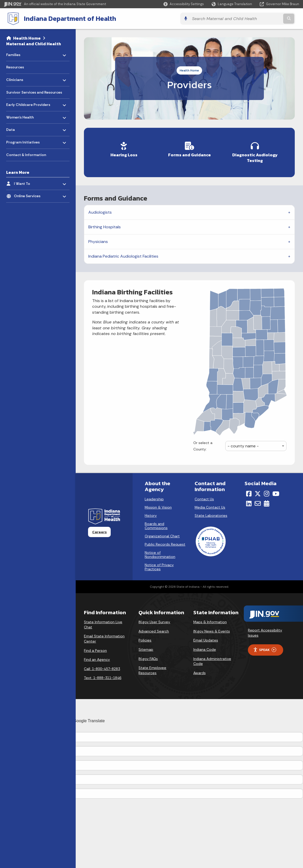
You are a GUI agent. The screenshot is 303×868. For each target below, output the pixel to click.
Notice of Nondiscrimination (160, 553)
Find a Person (95, 649)
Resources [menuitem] (15, 67)
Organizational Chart (162, 535)
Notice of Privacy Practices (159, 565)
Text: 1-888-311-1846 (103, 676)
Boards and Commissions (156, 524)
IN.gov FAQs (148, 657)
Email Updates (206, 639)
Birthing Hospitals (105, 226)
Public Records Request (165, 543)
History (151, 514)
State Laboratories (211, 514)
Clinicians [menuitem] (21, 78)
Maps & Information (210, 621)
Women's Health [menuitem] (21, 115)
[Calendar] (267, 502)
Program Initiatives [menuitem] (23, 141)
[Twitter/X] (258, 492)
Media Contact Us (210, 506)
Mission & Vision (158, 506)
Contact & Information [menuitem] (26, 154)
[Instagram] (267, 492)
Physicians (98, 240)
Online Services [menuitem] (29, 194)
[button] (184, 4)
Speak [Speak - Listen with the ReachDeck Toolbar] (265, 648)
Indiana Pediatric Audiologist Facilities (123, 255)
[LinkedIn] (249, 502)
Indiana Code (205, 648)
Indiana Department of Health (66, 18)
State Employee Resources (152, 669)
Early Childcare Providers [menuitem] (28, 103)
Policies (145, 639)
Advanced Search (154, 630)
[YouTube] (276, 492)
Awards (200, 671)
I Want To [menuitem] (29, 182)
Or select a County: (203, 444)
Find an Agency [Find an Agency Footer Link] (97, 658)
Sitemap (146, 648)
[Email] (258, 502)
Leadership (154, 498)
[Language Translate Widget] (232, 4)
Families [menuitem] (21, 53)
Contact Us (204, 498)
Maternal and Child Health (34, 43)
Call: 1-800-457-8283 (102, 667)
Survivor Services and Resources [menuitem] (34, 92)
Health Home (27, 38)
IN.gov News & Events (212, 630)
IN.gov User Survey (154, 621)
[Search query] (263, 18)
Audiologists (100, 211)
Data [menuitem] (21, 128)
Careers (99, 530)
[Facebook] (249, 492)
